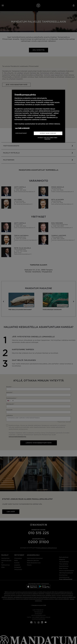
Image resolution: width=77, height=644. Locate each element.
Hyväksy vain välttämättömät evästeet (48, 138)
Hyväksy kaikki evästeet (48, 133)
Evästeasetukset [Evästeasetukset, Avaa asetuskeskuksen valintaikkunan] (21, 133)
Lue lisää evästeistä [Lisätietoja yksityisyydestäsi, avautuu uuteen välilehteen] (22, 128)
